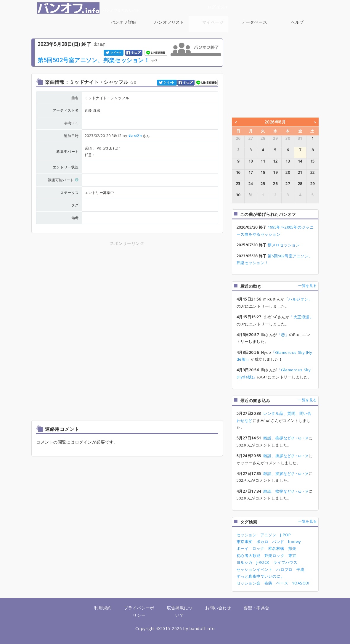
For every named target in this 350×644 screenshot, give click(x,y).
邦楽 (292, 548)
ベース (282, 583)
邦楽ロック (274, 555)
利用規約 (103, 608)
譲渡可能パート (63, 180)
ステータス (69, 193)
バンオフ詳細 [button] (124, 25)
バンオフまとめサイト (88, 8)
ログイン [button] (218, 7)
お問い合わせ (218, 608)
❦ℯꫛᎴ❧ (135, 136)
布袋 (268, 583)
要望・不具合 (257, 608)
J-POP (285, 535)
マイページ (213, 22)
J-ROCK (263, 562)
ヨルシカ (245, 562)
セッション (247, 535)
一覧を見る (308, 286)
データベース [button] (254, 25)
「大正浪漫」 (301, 317)
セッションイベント (255, 569)
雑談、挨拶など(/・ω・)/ (286, 438)
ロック (258, 548)
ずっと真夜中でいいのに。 (261, 576)
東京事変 (245, 542)
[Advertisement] (127, 289)
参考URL (72, 123)
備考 (75, 218)
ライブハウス (285, 562)
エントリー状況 (66, 167)
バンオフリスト (169, 22)
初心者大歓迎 (249, 555)
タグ (75, 205)
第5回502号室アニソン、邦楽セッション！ (94, 60)
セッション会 (249, 583)
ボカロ (262, 542)
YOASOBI (301, 583)
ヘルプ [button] (297, 25)
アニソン (268, 535)
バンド (278, 542)
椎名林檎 (276, 548)
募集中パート (67, 151)
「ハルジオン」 (299, 299)
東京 (292, 555)
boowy (295, 542)
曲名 (75, 98)
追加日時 (71, 136)
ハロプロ (284, 569)
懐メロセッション (284, 245)
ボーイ (243, 548)
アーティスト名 (66, 110)
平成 (300, 569)
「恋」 (283, 335)
